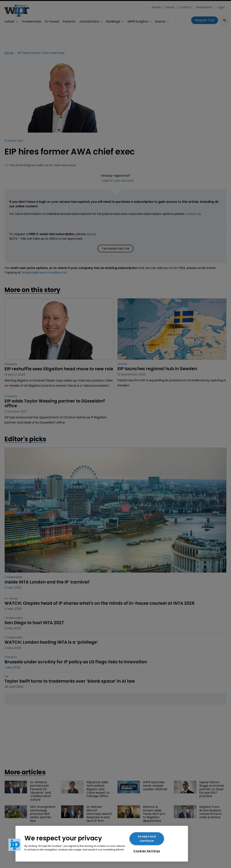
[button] (15, 845)
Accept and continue (147, 839)
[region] (102, 844)
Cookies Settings (147, 851)
